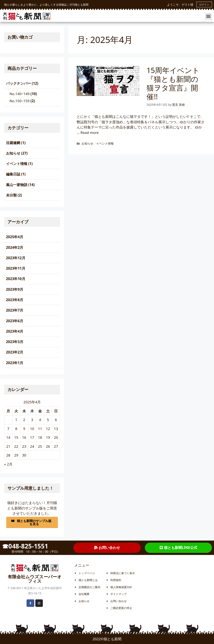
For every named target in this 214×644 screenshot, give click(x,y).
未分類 (11, 195)
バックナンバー (18, 83)
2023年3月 (15, 342)
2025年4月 (15, 237)
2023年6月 (15, 321)
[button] (208, 16)
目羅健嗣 (13, 143)
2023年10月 (16, 279)
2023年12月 (16, 258)
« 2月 (8, 464)
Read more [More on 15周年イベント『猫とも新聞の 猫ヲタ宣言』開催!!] (90, 133)
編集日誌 (13, 174)
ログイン (204, 4)
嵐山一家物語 (17, 185)
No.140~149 (20, 94)
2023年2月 (15, 352)
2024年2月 (15, 247)
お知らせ (87, 143)
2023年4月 (15, 331)
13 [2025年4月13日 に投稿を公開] (56, 429)
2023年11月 (16, 268)
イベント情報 (105, 143)
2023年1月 (15, 363)
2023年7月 (15, 310)
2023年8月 (15, 300)
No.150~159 (20, 101)
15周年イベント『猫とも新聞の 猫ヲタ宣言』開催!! (176, 83)
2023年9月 (15, 289)
